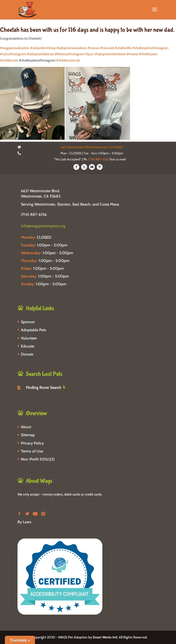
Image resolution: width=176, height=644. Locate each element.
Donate (27, 354)
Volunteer (29, 338)
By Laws (24, 522)
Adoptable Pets (34, 330)
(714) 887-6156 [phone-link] (34, 214)
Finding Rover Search (44, 387)
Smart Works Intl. (105, 637)
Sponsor (28, 322)
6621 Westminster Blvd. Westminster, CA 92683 (41, 194)
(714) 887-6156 (98, 159)
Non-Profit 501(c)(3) (38, 459)
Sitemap (28, 435)
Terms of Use (32, 451)
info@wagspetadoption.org (43, 226)
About (26, 427)
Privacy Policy (32, 443)
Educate (28, 346)
